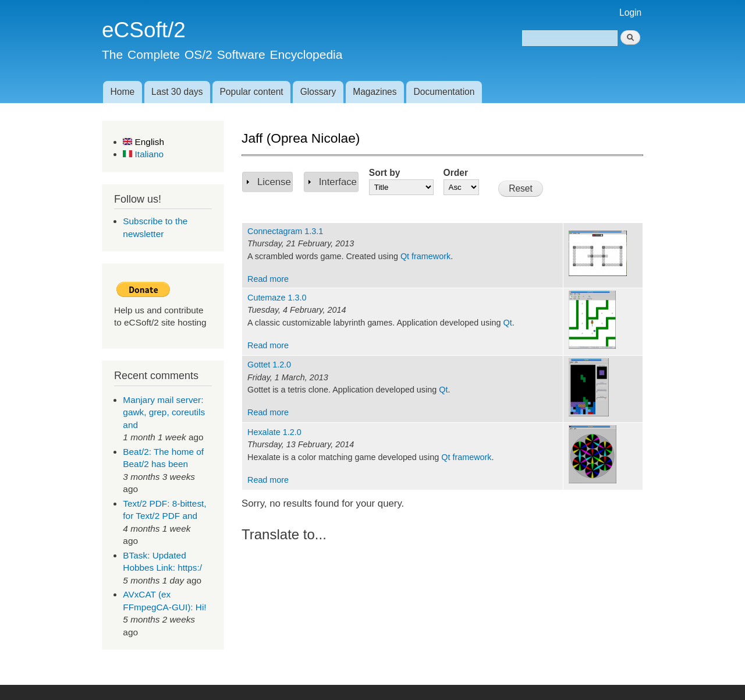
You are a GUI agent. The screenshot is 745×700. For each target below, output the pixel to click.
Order (456, 173)
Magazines (375, 92)
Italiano (143, 154)
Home (122, 92)
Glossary (318, 92)
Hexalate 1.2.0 (274, 432)
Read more (268, 279)
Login (630, 13)
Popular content (251, 92)
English (143, 142)
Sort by (385, 173)
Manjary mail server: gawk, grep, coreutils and (164, 412)
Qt (507, 323)
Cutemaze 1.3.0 (277, 298)
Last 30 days (177, 92)
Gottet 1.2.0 (269, 365)
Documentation (444, 92)
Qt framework (425, 256)
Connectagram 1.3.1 (285, 231)
